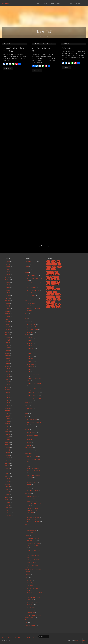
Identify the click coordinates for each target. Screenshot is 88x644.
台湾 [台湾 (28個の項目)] (48, 302)
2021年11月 (7, 272)
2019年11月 (7, 293)
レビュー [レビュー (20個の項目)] (49, 299)
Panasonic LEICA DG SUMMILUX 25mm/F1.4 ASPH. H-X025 (32, 510)
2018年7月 (7, 306)
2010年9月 (7, 487)
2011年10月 (7, 453)
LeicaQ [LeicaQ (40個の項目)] (53, 269)
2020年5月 (7, 277)
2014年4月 (7, 387)
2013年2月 (7, 424)
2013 (44, 37)
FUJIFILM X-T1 (30, 354)
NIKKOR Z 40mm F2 (32, 440)
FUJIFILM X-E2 (30, 341)
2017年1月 (7, 319)
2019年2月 (7, 301)
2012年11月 (7, 432)
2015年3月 (7, 361)
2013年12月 (7, 398)
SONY (27, 577)
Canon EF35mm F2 (32, 288)
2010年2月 (7, 505)
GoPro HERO (46, 59)
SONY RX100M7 (31, 613)
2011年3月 (7, 471)
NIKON (27, 429)
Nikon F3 (29, 442)
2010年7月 (7, 492)
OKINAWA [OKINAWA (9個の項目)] (49, 277)
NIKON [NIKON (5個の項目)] (57, 274)
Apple (27, 267)
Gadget (27, 403)
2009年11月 (8, 513)
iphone (28, 270)
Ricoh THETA (30, 533)
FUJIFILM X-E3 (30, 343)
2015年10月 (7, 343)
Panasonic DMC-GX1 (32, 496)
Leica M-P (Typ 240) (32, 419)
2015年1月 (7, 366)
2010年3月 (7, 502)
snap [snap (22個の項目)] (48, 279)
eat (65, 55)
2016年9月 (7, 327)
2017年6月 (7, 309)
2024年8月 (7, 261)
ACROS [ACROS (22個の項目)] (53, 261)
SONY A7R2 (30, 580)
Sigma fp (28, 575)
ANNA (27, 264)
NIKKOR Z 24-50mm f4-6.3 (33, 435)
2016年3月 (7, 340)
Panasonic (28, 493)
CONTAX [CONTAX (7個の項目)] (54, 264)
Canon (27, 272)
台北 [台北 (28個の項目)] (59, 299)
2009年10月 (8, 516)
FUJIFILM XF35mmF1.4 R (33, 395)
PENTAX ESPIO (30, 332)
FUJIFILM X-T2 (30, 356)
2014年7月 (7, 382)
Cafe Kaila (66, 62)
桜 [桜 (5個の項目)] (59, 304)
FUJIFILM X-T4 (30, 359)
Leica (27, 416)
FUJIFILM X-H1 (30, 346)
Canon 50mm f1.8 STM (32, 276)
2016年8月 (7, 330)
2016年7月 (7, 332)
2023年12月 (7, 264)
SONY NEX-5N (30, 605)
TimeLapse (28, 620)
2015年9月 (7, 345)
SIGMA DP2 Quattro (32, 563)
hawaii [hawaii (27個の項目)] (54, 267)
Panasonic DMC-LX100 (33, 499)
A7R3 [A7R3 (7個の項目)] (48, 261)
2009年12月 (8, 510)
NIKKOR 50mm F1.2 (31, 433)
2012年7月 (7, 442)
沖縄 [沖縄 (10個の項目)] (48, 307)
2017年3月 (7, 314)
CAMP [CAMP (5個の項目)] (49, 264)
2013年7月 (7, 411)
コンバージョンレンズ (32, 491)
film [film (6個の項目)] (59, 264)
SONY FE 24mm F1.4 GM (33, 602)
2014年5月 (7, 385)
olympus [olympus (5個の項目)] (56, 277)
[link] (84, 3)
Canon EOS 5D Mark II (32, 293)
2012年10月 (7, 434)
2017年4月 (7, 311)
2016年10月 (8, 324)
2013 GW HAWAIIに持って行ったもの (14, 64)
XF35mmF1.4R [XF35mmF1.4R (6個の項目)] (51, 289)
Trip (14, 57)
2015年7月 (7, 350)
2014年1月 (7, 395)
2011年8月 (7, 458)
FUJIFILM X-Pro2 (31, 348)
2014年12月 (7, 369)
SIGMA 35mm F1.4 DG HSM (33, 551)
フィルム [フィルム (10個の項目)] (58, 294)
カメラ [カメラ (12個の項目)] (58, 289)
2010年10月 (7, 484)
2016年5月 (7, 337)
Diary (27, 313)
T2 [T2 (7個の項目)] (58, 279)
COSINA (28, 301)
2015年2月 (7, 364)
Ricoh (27, 527)
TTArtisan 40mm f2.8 (31, 625)
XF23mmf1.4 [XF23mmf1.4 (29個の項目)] (50, 287)
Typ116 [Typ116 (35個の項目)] (53, 282)
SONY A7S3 (30, 586)
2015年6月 (7, 353)
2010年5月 (7, 497)
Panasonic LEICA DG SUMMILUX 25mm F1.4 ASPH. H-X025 (34, 504)
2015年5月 (7, 356)
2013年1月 (7, 426)
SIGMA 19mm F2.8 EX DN (33, 543)
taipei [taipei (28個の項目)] (48, 282)
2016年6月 (7, 335)
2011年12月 (7, 447)
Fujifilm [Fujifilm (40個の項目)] (49, 267)
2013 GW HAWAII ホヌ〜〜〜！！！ (41, 66)
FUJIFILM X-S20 (31, 351)
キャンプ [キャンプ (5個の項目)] (49, 292)
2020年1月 (7, 288)
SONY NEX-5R (30, 607)
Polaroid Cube (30, 451)
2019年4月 (7, 296)
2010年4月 (7, 500)
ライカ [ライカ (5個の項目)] (58, 297)
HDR (27, 411)
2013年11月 (7, 400)
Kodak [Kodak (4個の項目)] (59, 267)
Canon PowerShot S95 (33, 298)
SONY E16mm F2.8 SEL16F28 (34, 593)
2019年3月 (7, 298)
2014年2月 (7, 392)
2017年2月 (7, 316)
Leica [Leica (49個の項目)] (48, 269)
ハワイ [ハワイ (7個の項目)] (55, 292)
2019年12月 (7, 290)
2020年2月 (7, 285)
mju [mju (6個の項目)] (57, 272)
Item (27, 414)
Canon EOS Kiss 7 (31, 324)
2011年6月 (7, 463)
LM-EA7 (30, 488)
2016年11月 (7, 322)
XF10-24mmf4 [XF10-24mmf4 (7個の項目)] (55, 284)
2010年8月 (7, 489)
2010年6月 (7, 495)
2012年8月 (7, 440)
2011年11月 (7, 450)
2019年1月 (7, 303)
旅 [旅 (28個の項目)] (56, 304)
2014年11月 (7, 371)
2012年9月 (7, 437)
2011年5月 (7, 466)
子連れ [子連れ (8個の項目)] (53, 302)
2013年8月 (7, 408)
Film (26, 319)
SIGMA (27, 535)
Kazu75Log (6, 3)
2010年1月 (7, 508)
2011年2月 (7, 474)
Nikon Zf (29, 445)
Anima (77, 641)
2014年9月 (7, 377)
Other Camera (29, 448)
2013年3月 (7, 421)
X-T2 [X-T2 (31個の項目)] (48, 284)
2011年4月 (7, 468)
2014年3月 (7, 390)
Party (27, 524)
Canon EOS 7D (31, 296)
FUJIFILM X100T (31, 364)
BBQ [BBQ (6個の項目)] (58, 261)
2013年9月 (7, 406)
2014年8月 (7, 379)
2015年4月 (7, 358)
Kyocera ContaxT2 (31, 327)
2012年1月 (7, 445)
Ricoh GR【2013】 (31, 530)
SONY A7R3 (30, 583)
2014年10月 (7, 374)
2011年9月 (7, 455)
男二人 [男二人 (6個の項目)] (53, 307)
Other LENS (29, 454)
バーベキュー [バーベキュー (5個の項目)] (50, 294)
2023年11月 (7, 267)
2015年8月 (7, 348)
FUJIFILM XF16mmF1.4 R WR (34, 383)
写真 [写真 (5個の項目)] (55, 299)
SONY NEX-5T (30, 610)
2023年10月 (8, 269)
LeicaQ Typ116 (30, 427)
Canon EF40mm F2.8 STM (33, 290)
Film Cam (28, 321)
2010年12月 (7, 479)
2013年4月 (7, 419)
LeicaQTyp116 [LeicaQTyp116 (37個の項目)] (50, 272)
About (28, 637)
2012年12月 (7, 429)
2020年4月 (7, 280)
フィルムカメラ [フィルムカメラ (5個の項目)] (51, 297)
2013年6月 (7, 413)
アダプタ (29, 485)
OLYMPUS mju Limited (32, 330)
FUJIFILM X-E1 (70, 55)
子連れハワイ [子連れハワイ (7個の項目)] (50, 304)
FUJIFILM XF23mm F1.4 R (33, 393)
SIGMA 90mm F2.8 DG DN (33, 560)
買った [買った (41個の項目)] (58, 307)
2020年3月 (7, 282)
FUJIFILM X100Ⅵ (31, 367)
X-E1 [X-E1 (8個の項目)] (58, 282)
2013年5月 (7, 416)
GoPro (27, 405)
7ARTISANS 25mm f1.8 (32, 457)
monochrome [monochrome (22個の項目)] (50, 274)
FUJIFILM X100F (31, 362)
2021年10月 (7, 275)
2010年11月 (7, 481)
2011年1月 (7, 476)
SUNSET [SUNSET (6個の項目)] (53, 279)
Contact (34, 637)
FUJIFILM (28, 335)
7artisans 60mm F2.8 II (31, 261)
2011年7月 (7, 460)
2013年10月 (7, 403)
